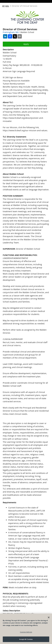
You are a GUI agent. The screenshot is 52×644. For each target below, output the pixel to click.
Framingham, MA (11, 32)
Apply (26, 44)
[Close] (49, 617)
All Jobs (6, 6)
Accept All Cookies (26, 639)
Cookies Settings (26, 632)
